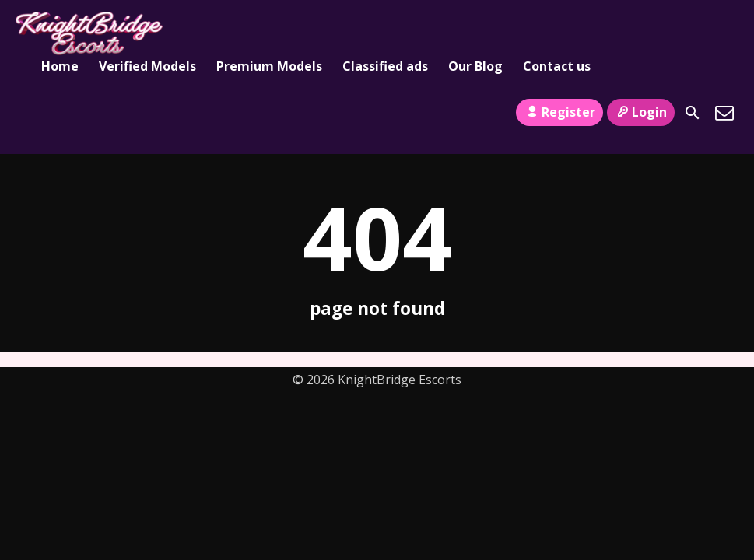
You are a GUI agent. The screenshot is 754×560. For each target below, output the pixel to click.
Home (60, 66)
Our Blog (475, 66)
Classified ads (385, 66)
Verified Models (147, 66)
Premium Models (269, 66)
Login (641, 112)
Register (559, 112)
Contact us (557, 66)
